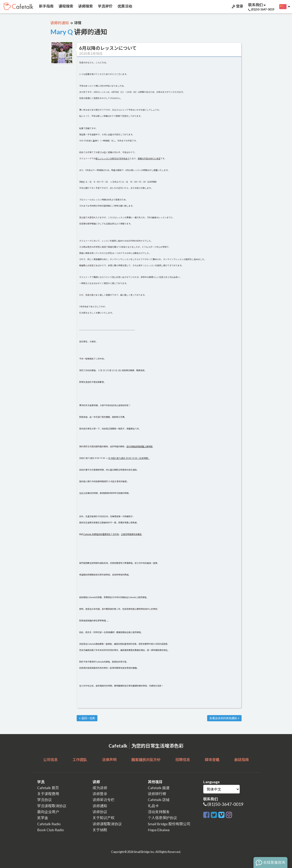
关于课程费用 (48, 794)
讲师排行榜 (157, 794)
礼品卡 (153, 806)
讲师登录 (100, 794)
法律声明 (109, 760)
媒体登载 (212, 760)
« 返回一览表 (87, 718)
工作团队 (80, 760)
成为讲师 (100, 788)
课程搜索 (66, 6)
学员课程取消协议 (52, 806)
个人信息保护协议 (162, 818)
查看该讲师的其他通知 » (224, 718)
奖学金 (43, 818)
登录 (237, 6)
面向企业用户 (48, 812)
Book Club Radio (51, 830)
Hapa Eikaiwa (159, 830)
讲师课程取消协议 (107, 824)
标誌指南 (242, 760)
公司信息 (50, 760)
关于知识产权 (104, 818)
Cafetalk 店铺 (159, 800)
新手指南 (46, 6)
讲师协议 (100, 812)
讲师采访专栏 (104, 800)
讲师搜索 (85, 6)
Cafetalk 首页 (48, 788)
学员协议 (44, 800)
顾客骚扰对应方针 (146, 760)
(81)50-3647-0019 (225, 804)
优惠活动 (124, 6)
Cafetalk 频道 (159, 788)
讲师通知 (100, 806)
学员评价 (105, 6)
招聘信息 (183, 760)
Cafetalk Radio (49, 824)
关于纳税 (100, 830)
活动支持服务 (159, 812)
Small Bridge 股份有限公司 (169, 824)
